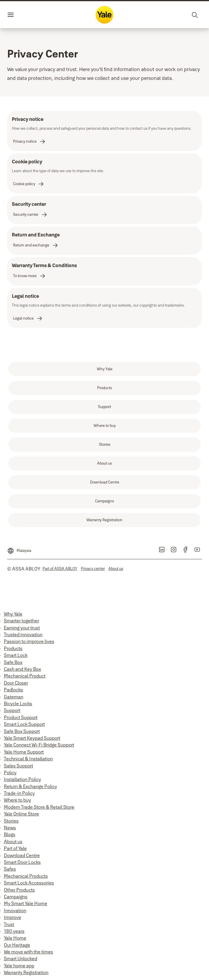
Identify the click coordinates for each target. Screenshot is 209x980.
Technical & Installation (28, 759)
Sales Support (18, 766)
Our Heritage (17, 945)
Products (13, 648)
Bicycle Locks (18, 703)
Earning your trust (22, 628)
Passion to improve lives (29, 641)
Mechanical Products (26, 876)
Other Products (19, 890)
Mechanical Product (25, 676)
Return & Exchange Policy (30, 786)
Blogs (10, 834)
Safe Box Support (22, 731)
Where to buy (17, 800)
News (10, 828)
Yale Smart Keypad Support (32, 738)
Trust (9, 924)
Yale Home (15, 938)
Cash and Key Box (22, 669)
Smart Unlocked (21, 958)
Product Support (21, 717)
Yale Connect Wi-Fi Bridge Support (39, 745)
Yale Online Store (21, 814)
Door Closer (16, 683)
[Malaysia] (19, 548)
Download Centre (22, 855)
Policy (10, 772)
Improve (13, 917)
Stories (11, 821)
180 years (14, 931)
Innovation (15, 910)
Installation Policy (22, 779)
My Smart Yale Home (26, 903)
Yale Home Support (24, 752)
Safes (10, 869)
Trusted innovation (23, 634)
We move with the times (28, 952)
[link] (30, 142)
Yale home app (19, 966)
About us (13, 841)
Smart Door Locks (22, 862)
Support (12, 710)
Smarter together (21, 621)
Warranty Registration (26, 972)
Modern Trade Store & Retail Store (39, 807)
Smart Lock (16, 655)
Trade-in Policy (19, 793)
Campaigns (16, 897)
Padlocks (13, 690)
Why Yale (13, 614)
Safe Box (13, 662)
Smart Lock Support (24, 724)
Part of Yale (15, 848)
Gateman (14, 697)
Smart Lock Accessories (29, 883)
